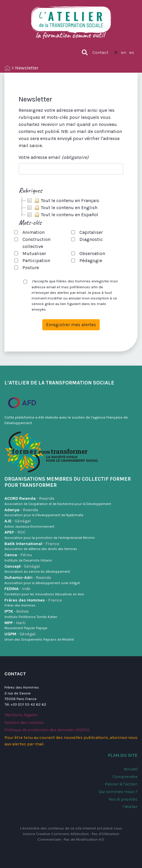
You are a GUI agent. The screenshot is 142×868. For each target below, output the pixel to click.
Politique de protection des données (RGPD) (47, 730)
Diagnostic (91, 239)
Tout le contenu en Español (62, 215)
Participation (36, 260)
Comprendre (125, 777)
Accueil (131, 769)
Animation (34, 232)
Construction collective (36, 243)
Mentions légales (21, 715)
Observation (92, 253)
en (124, 53)
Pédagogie (91, 260)
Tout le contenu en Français (63, 201)
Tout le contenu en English (62, 208)
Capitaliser (91, 232)
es (132, 53)
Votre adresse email (54, 157)
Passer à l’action (121, 784)
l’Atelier (130, 807)
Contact (100, 53)
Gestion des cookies (24, 723)
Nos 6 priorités (123, 799)
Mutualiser (34, 253)
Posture (31, 268)
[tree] (71, 208)
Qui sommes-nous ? (118, 792)
